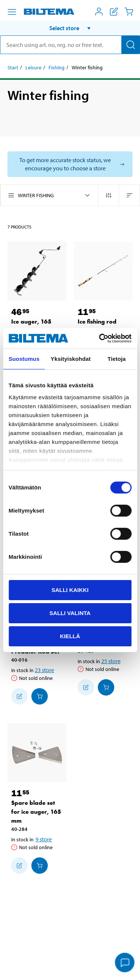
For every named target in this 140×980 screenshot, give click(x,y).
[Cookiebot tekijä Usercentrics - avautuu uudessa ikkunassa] (100, 338)
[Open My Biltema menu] (99, 12)
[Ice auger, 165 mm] (37, 271)
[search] (70, 45)
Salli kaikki (70, 590)
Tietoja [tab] (117, 359)
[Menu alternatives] (12, 12)
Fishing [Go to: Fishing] (57, 67)
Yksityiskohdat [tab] (71, 359)
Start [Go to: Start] (13, 67)
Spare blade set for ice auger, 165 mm (36, 812)
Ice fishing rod (97, 322)
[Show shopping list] (114, 12)
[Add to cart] (40, 696)
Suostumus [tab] (24, 359)
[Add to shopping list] (19, 696)
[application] (125, 963)
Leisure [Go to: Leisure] (33, 67)
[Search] (131, 45)
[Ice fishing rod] (103, 271)
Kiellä (70, 636)
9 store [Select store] (44, 839)
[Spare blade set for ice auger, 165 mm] (37, 753)
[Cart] (129, 12)
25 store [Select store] (111, 661)
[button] (70, 28)
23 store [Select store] (44, 670)
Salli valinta (70, 613)
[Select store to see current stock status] (70, 164)
